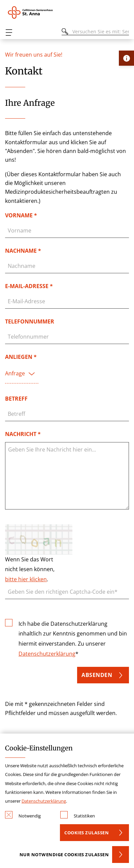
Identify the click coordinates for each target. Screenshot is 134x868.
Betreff (16, 399)
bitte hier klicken (26, 579)
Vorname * (21, 215)
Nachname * (23, 251)
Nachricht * (23, 434)
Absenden (97, 675)
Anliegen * (21, 357)
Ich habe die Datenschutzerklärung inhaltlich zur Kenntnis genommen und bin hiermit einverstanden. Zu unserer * (73, 638)
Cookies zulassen (87, 833)
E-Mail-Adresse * (29, 286)
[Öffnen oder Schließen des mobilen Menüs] (9, 33)
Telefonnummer (30, 321)
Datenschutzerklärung (47, 654)
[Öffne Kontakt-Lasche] (126, 58)
